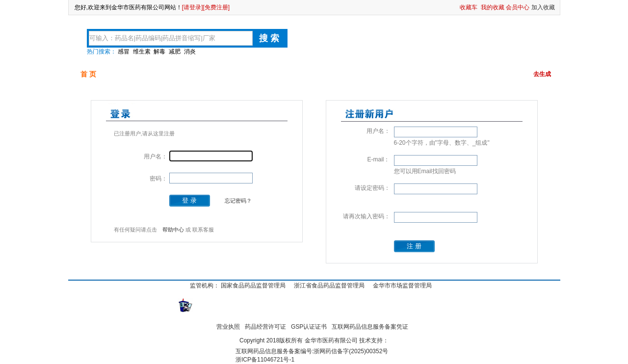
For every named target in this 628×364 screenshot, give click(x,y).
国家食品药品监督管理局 (253, 286)
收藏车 (469, 7)
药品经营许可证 (265, 327)
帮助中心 (173, 230)
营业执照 (228, 327)
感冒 (124, 52)
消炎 (190, 52)
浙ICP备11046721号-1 (265, 360)
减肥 (175, 52)
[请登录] (193, 7)
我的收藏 (493, 7)
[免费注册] (217, 7)
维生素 (142, 52)
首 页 (88, 74)
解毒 (159, 52)
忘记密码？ (238, 201)
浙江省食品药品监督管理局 (329, 286)
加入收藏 (543, 7)
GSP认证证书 (309, 327)
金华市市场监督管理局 (402, 286)
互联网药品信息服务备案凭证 (370, 327)
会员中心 (518, 7)
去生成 (542, 74)
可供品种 (135, 74)
